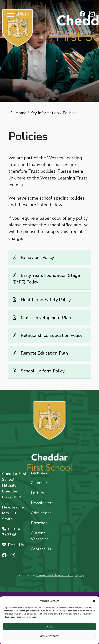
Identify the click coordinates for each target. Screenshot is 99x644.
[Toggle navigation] (10, 14)
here (21, 178)
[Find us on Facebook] (82, 14)
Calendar (39, 483)
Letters (37, 493)
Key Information (45, 113)
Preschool (40, 523)
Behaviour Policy (37, 257)
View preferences (49, 636)
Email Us (13, 545)
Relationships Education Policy (51, 335)
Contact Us (41, 549)
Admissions (41, 513)
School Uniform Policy (42, 371)
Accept (50, 627)
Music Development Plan (45, 317)
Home (21, 113)
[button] (94, 601)
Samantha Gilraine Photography (60, 575)
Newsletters (42, 503)
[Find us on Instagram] (92, 14)
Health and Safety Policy (45, 300)
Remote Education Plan (44, 353)
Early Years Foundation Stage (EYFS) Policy (46, 278)
